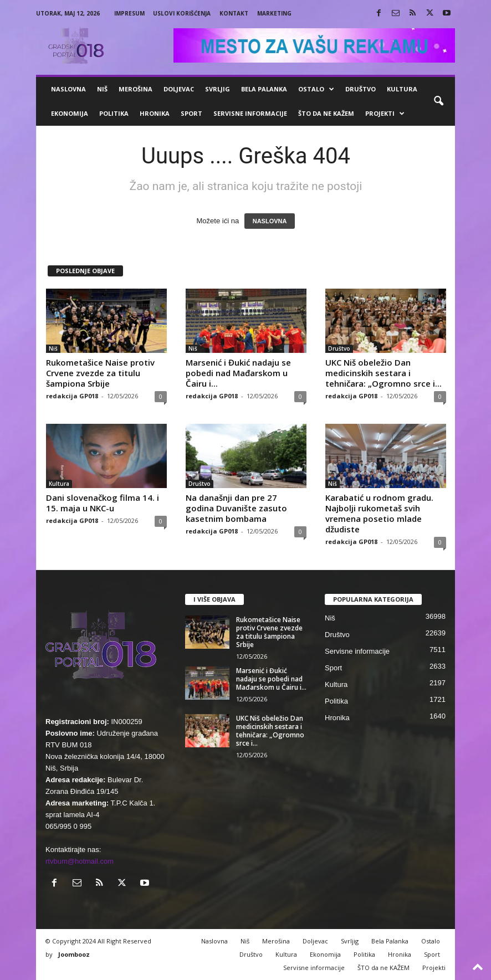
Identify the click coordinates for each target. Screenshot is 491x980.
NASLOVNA (270, 221)
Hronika (155, 113)
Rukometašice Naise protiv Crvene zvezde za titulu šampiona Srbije (100, 373)
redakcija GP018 (72, 396)
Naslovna (68, 89)
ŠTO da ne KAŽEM (326, 113)
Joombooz (74, 954)
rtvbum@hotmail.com (80, 861)
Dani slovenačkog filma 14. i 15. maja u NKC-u (103, 503)
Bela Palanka (264, 89)
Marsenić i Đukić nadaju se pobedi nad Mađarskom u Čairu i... (238, 373)
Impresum (129, 13)
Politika (114, 113)
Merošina (135, 89)
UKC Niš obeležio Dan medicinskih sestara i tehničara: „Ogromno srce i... (383, 373)
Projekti (385, 114)
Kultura (402, 89)
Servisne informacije (250, 113)
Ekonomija (70, 113)
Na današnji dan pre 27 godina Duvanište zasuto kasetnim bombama (236, 508)
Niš (102, 89)
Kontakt (234, 13)
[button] (438, 101)
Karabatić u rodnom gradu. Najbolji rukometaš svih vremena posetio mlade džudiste (379, 513)
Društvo (360, 89)
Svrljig (218, 89)
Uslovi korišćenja (182, 13)
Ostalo (316, 89)
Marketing (274, 13)
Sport (191, 113)
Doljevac (179, 89)
